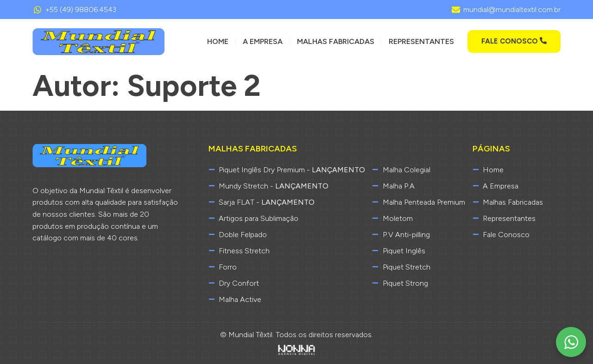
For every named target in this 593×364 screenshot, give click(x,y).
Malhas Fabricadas (336, 41)
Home (218, 41)
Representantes (421, 41)
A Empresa (263, 41)
